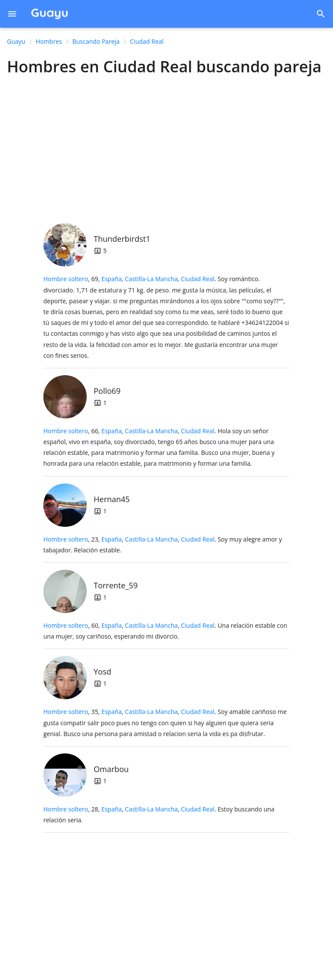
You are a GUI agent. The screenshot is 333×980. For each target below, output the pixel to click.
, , (158, 279)
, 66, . (159, 447)
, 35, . (165, 722)
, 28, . (159, 815)
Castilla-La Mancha (151, 279)
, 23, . (163, 545)
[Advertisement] (166, 147)
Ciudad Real (198, 279)
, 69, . (166, 317)
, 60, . (165, 631)
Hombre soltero (66, 279)
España (112, 279)
